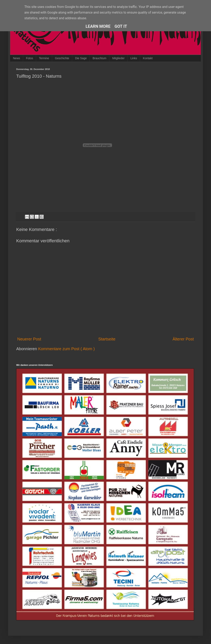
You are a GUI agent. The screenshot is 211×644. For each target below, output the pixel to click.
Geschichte (62, 58)
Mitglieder (118, 58)
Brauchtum (99, 58)
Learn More (98, 26)
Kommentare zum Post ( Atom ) (66, 349)
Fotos (30, 58)
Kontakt (148, 58)
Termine (44, 58)
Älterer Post (183, 339)
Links (134, 58)
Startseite (107, 339)
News (17, 58)
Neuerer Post (29, 339)
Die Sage (81, 58)
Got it (121, 26)
